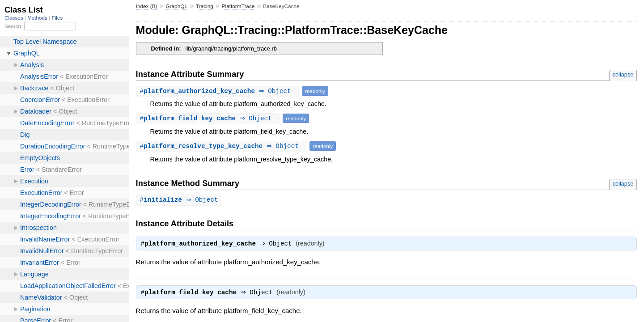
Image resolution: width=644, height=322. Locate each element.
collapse (623, 74)
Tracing (205, 6)
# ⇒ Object (219, 91)
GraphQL (176, 6)
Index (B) (147, 6)
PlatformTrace (238, 6)
